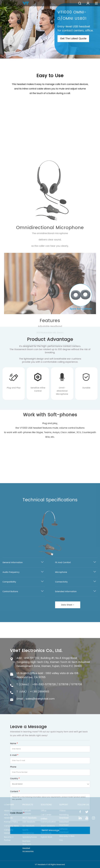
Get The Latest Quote (73, 39)
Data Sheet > (68, 702)
